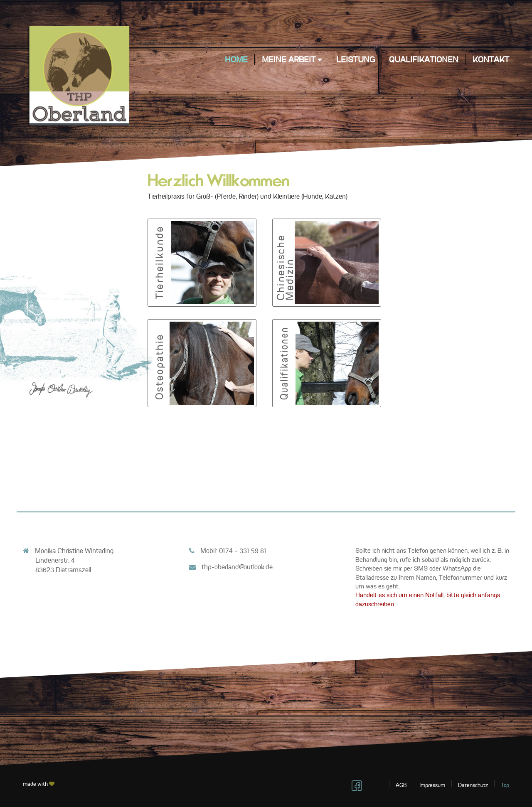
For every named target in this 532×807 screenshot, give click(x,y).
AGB (401, 785)
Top (505, 785)
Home (236, 59)
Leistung (356, 59)
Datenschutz (473, 785)
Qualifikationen (424, 59)
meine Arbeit (292, 59)
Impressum (432, 785)
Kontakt (491, 59)
